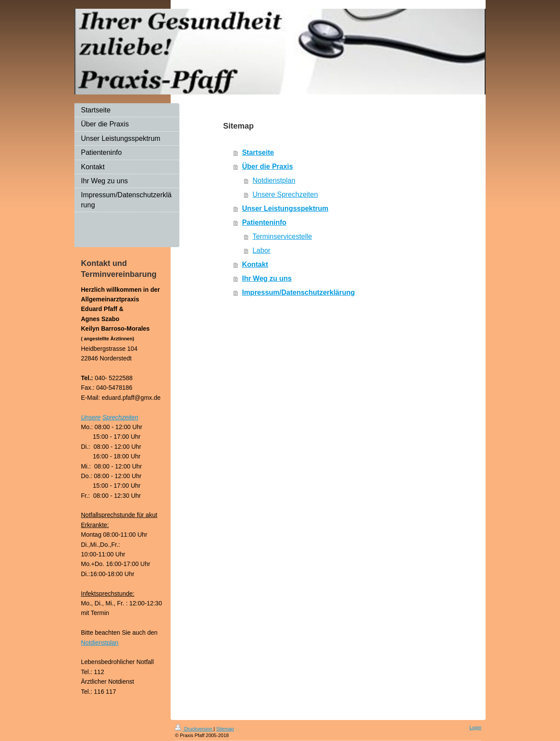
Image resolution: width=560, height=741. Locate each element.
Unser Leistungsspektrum (285, 208)
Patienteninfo (264, 222)
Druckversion (194, 729)
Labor (261, 250)
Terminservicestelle (282, 236)
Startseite (258, 152)
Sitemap (225, 729)
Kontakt (255, 264)
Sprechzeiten (120, 417)
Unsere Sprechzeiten (285, 194)
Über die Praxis (268, 166)
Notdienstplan (274, 180)
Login (475, 727)
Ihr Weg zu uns (267, 278)
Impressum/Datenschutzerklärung (298, 292)
